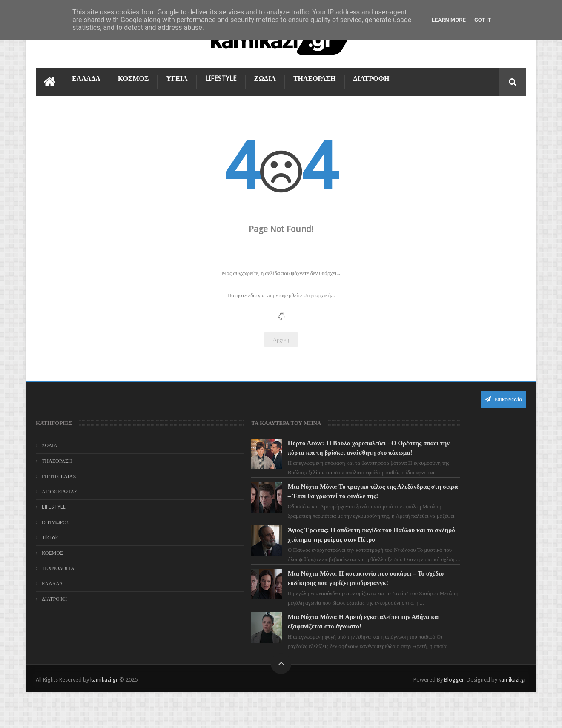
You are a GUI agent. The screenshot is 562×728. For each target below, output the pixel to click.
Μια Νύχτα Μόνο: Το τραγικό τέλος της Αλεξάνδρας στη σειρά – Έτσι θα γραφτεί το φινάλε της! (298, 504)
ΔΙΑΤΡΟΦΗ (371, 77)
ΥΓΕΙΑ (177, 77)
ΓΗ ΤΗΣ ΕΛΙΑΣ (59, 475)
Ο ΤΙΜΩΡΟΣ (56, 521)
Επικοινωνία (504, 398)
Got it (483, 20)
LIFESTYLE (221, 77)
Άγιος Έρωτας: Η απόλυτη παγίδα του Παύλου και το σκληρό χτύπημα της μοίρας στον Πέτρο (297, 557)
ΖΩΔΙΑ (265, 77)
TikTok (50, 536)
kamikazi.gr (104, 715)
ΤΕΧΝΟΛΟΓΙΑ (58, 567)
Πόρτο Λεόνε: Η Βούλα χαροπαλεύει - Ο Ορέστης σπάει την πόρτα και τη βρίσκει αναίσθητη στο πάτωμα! (294, 451)
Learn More (449, 20)
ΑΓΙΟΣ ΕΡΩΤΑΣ (59, 490)
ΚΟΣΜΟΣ (133, 77)
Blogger (454, 715)
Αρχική (281, 338)
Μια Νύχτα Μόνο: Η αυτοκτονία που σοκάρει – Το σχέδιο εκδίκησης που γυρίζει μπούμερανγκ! (297, 610)
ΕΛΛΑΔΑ (86, 77)
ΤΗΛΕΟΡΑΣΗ (315, 77)
